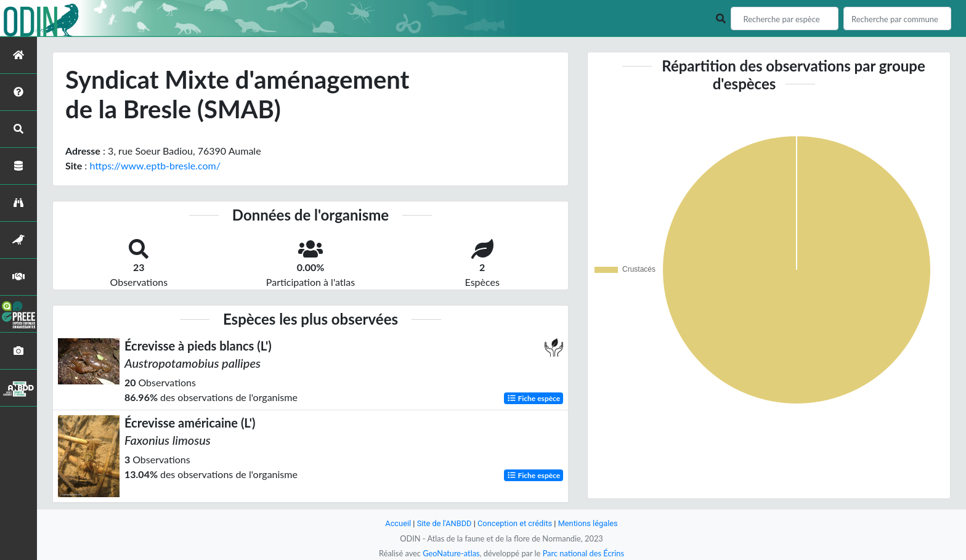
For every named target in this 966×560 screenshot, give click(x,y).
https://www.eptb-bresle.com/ (155, 165)
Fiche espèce (534, 398)
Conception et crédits (515, 523)
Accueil (398, 523)
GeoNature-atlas (451, 553)
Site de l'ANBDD (444, 523)
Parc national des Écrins (583, 553)
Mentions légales (588, 523)
